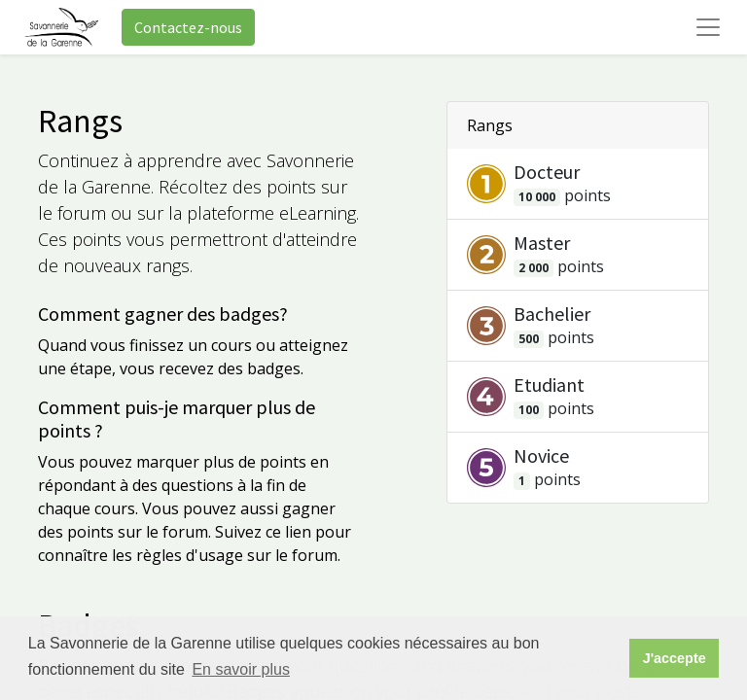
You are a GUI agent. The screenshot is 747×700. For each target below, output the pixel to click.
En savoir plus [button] (241, 669)
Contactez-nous (188, 27)
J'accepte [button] (675, 658)
